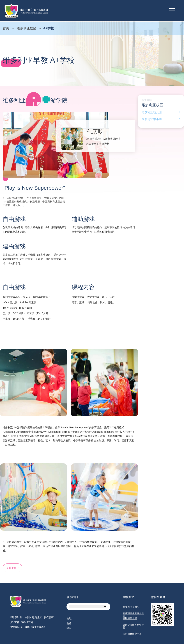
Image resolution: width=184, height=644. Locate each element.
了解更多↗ (13, 568)
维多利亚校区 (27, 28)
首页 (6, 28)
